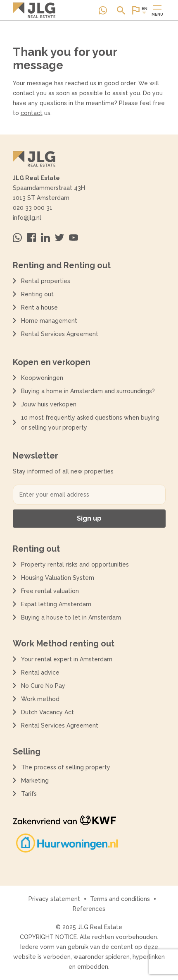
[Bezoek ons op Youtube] (74, 238)
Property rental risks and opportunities (75, 564)
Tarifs (29, 794)
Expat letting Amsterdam (56, 604)
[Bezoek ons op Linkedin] (45, 238)
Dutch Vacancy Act (49, 712)
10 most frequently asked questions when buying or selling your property (90, 423)
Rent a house (39, 307)
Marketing (35, 781)
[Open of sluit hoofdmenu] (157, 10)
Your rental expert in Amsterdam (67, 659)
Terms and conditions (120, 899)
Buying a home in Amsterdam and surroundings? (88, 391)
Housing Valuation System (58, 578)
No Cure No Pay (43, 686)
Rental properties (46, 281)
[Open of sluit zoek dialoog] (121, 10)
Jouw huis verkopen (49, 404)
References (89, 909)
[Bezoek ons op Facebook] (31, 238)
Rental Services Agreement (60, 334)
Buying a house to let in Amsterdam (71, 617)
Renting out (37, 294)
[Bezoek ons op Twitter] (59, 238)
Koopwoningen (42, 378)
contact (32, 113)
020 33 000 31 (33, 208)
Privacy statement (54, 899)
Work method (40, 699)
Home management (49, 321)
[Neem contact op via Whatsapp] (103, 10)
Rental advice (40, 673)
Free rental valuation (50, 591)
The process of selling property (66, 767)
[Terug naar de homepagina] (34, 10)
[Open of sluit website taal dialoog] (139, 10)
